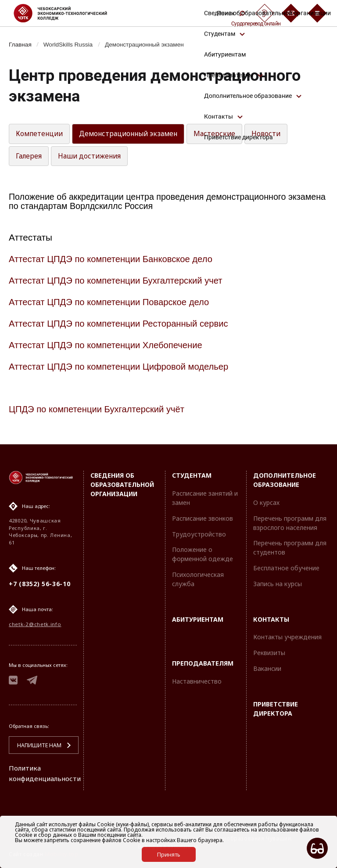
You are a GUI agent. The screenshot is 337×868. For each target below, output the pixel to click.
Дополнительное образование (285, 477)
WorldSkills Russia (71, 44)
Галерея (29, 157)
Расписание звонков (203, 516)
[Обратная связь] (291, 13)
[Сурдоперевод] (265, 13)
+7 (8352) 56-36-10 (40, 582)
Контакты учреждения (287, 634)
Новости (276, 134)
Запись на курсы (278, 581)
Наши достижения (91, 157)
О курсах (266, 500)
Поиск (231, 13)
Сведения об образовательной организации (122, 482)
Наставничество (197, 679)
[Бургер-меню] (317, 13)
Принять (169, 854)
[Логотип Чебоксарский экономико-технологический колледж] (67, 13)
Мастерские (224, 134)
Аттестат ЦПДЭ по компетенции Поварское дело (112, 304)
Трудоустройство (199, 531)
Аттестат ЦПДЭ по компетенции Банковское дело (114, 261)
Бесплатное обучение (286, 565)
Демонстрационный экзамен (151, 44)
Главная (21, 44)
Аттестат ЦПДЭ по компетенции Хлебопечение (108, 347)
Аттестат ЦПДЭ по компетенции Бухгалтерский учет (119, 282)
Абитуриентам (198, 617)
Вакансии (267, 666)
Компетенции (41, 134)
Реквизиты (269, 650)
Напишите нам (36, 745)
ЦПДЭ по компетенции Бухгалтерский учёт (99, 410)
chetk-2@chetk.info (35, 622)
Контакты (271, 617)
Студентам (192, 473)
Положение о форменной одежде (203, 551)
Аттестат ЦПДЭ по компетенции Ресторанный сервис (122, 325)
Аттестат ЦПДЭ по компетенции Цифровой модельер (122, 368)
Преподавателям (203, 661)
